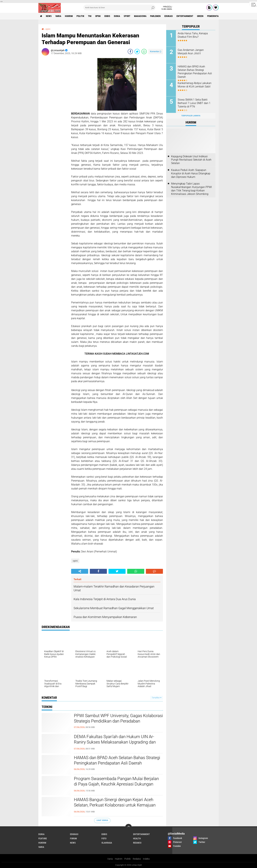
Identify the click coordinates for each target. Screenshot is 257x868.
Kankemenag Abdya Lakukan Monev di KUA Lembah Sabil (195, 85)
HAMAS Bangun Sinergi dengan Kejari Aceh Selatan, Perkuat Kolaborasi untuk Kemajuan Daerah (115, 805)
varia (58, 16)
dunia (117, 16)
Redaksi (137, 859)
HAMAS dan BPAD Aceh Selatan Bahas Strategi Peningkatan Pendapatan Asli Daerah (117, 760)
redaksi (137, 843)
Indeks (146, 859)
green (200, 16)
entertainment (185, 16)
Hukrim (119, 859)
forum (73, 838)
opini (98, 16)
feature (43, 838)
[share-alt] (80, 571)
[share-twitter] (137, 52)
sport (127, 16)
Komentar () (156, 51)
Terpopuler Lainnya (191, 116)
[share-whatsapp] (144, 52)
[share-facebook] (130, 52)
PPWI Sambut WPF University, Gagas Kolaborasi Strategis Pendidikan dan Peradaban (118, 718)
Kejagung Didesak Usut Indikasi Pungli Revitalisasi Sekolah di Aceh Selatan (191, 160)
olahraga (107, 843)
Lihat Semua (102, 820)
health (137, 838)
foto (104, 838)
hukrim (69, 16)
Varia (110, 859)
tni (90, 16)
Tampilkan (157, 698)
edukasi (169, 16)
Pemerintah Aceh (216, 16)
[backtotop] (128, 827)
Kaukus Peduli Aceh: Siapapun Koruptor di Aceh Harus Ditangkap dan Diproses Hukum (191, 173)
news (49, 16)
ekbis (107, 16)
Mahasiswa (140, 16)
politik (80, 16)
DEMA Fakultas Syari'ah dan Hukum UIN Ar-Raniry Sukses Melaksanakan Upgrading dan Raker (115, 742)
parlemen (155, 16)
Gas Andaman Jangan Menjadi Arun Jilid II (191, 52)
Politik (128, 859)
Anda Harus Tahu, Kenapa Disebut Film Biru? (193, 35)
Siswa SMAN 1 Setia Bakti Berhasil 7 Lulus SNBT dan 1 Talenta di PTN (194, 103)
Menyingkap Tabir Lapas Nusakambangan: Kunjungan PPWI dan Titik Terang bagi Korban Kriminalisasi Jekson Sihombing (191, 189)
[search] (119, 8)
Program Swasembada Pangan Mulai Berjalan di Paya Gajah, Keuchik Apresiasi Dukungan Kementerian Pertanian (116, 784)
